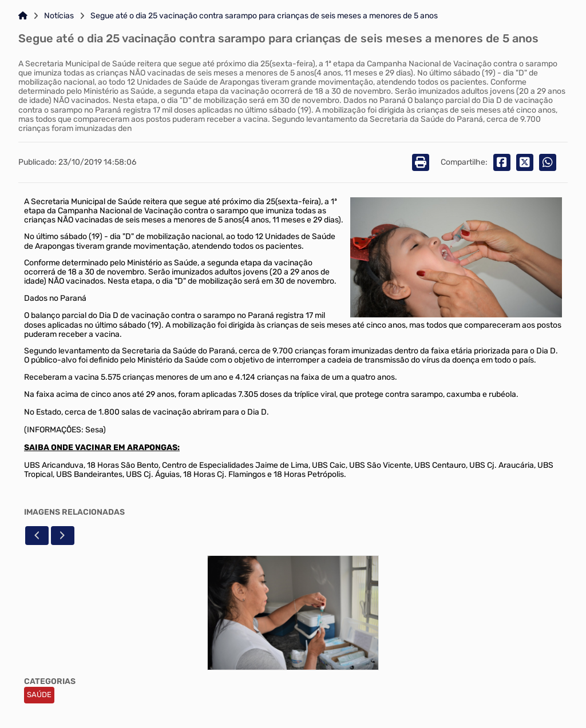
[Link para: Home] (23, 16)
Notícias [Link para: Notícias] (59, 16)
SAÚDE (39, 695)
